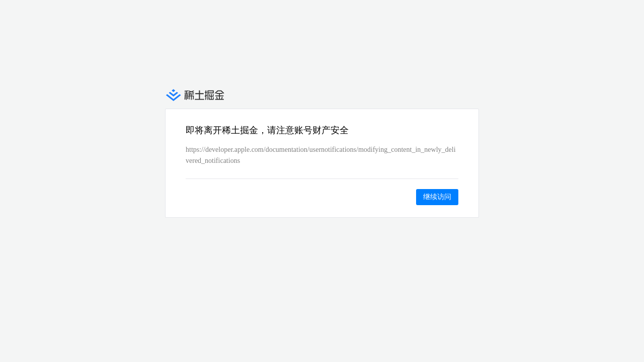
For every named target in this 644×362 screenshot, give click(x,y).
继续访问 (437, 197)
